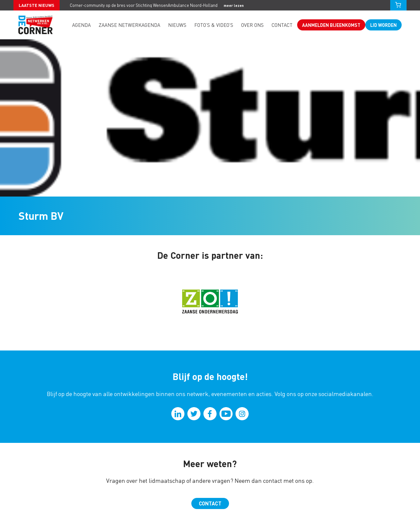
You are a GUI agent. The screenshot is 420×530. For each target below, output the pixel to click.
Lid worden (383, 25)
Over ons (252, 25)
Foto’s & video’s (214, 25)
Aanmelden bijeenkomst (331, 25)
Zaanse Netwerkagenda (129, 25)
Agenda (81, 25)
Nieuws (177, 25)
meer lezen (234, 5)
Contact (282, 25)
